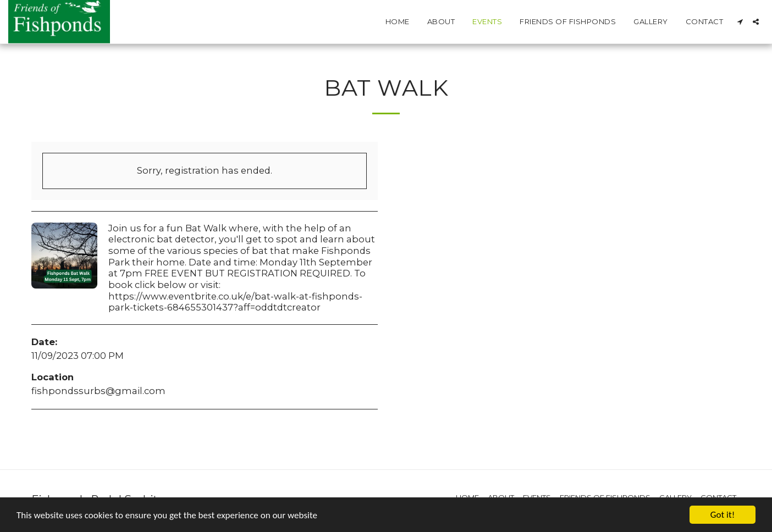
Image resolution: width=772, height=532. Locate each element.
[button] (740, 22)
